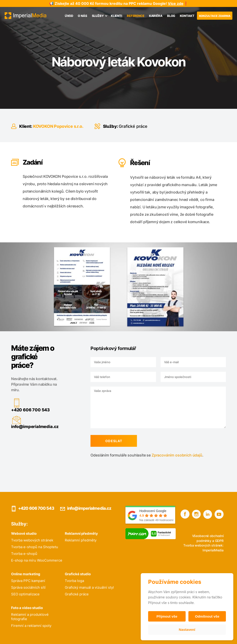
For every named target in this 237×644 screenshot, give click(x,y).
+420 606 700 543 (26, 410)
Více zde (176, 3)
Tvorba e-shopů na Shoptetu (35, 547)
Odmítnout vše (207, 616)
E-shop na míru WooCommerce (37, 560)
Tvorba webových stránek (32, 540)
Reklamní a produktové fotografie (30, 617)
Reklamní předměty (81, 540)
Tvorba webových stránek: (203, 545)
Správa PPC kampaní (28, 581)
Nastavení (187, 630)
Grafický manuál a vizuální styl (89, 587)
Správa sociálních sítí (28, 587)
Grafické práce (133, 126)
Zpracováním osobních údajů (172, 455)
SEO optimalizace (25, 594)
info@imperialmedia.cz (30, 427)
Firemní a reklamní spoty (31, 626)
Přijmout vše (167, 616)
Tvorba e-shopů (24, 554)
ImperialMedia (213, 550)
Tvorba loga (74, 581)
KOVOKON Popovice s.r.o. (58, 126)
